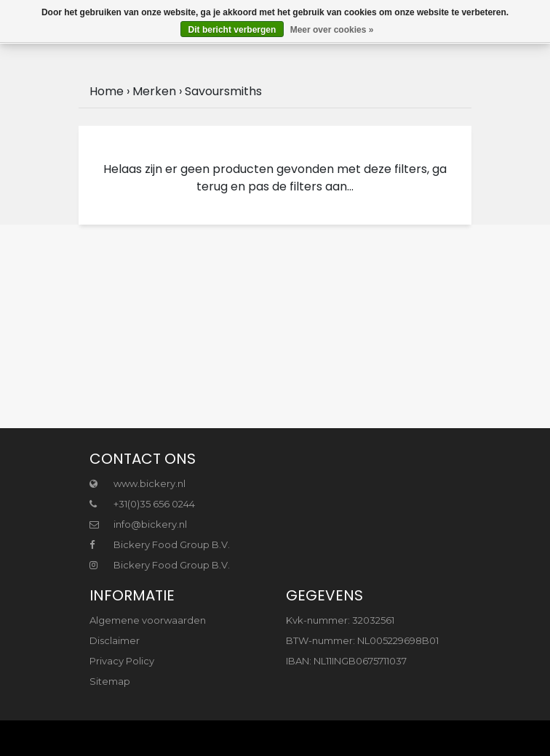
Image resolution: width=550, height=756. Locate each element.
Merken (154, 91)
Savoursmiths (223, 91)
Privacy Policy (122, 661)
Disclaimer (115, 640)
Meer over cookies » (332, 30)
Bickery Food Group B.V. (160, 544)
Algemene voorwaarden (148, 620)
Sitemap (110, 681)
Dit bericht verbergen (232, 30)
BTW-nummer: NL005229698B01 (362, 640)
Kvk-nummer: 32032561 (340, 620)
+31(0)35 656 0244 (142, 504)
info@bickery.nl (138, 524)
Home (107, 91)
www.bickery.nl (137, 483)
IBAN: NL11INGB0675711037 (346, 661)
